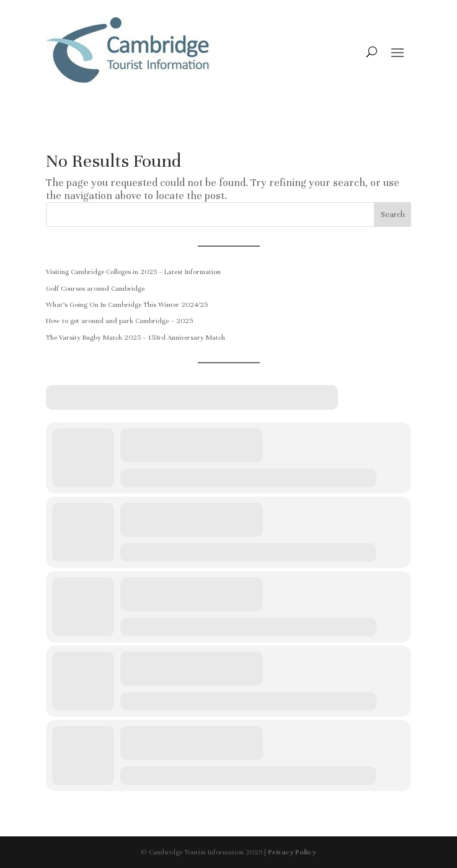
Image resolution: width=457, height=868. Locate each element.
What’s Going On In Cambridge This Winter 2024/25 (127, 304)
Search (393, 215)
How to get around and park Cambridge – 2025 (119, 321)
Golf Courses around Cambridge (95, 288)
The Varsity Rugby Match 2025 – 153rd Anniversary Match (135, 337)
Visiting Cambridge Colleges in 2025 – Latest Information (133, 272)
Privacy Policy (292, 852)
